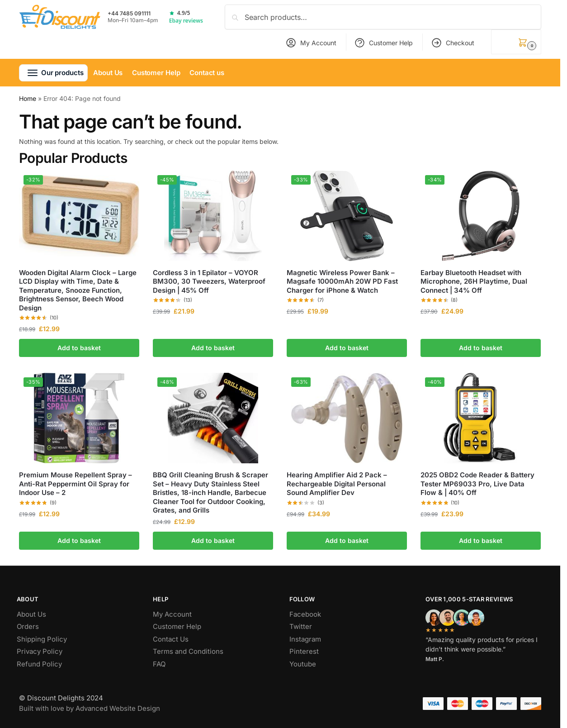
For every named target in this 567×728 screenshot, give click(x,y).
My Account (311, 43)
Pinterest (304, 651)
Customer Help (383, 43)
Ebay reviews (186, 21)
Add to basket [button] (79, 348)
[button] (516, 42)
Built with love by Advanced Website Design (90, 708)
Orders (28, 626)
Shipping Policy (42, 639)
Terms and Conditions (188, 651)
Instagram (305, 639)
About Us (31, 614)
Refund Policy (39, 664)
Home (28, 98)
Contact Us (171, 639)
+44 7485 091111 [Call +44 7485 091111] (129, 14)
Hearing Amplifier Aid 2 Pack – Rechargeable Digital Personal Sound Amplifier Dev (337, 484)
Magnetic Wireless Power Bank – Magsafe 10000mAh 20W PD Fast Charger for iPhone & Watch (342, 281)
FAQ (159, 664)
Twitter (301, 626)
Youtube (303, 664)
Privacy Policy (40, 651)
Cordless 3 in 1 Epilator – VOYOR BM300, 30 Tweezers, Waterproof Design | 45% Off (209, 281)
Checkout (453, 43)
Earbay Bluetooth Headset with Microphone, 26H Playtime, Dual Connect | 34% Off (474, 281)
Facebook (305, 614)
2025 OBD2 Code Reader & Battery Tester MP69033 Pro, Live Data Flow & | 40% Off (477, 484)
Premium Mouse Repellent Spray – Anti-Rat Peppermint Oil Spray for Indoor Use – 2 (76, 484)
